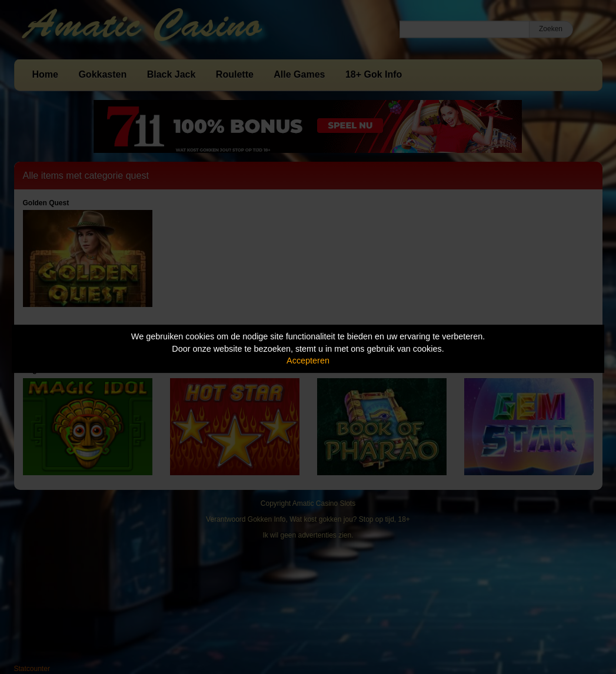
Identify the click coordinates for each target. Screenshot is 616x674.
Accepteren (308, 361)
